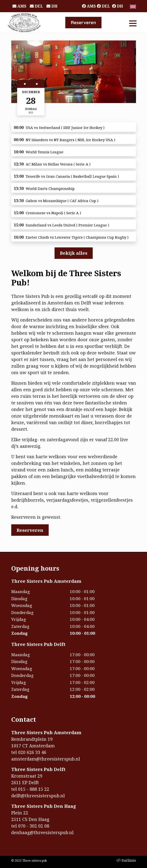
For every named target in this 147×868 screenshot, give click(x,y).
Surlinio (126, 860)
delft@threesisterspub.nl (38, 796)
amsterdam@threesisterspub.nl (46, 759)
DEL (36, 6)
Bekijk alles (74, 253)
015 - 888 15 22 (34, 789)
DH (52, 6)
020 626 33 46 (32, 752)
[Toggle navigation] (133, 23)
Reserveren (83, 22)
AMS (19, 6)
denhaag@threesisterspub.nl (42, 832)
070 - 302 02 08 (34, 826)
